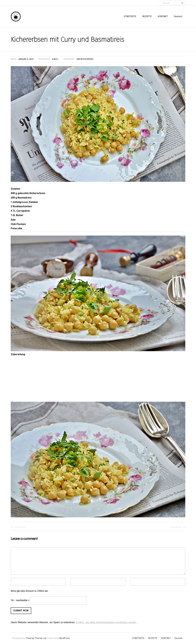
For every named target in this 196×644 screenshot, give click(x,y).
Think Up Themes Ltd (36, 638)
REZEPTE (153, 638)
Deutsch (179, 638)
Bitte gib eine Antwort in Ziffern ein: (30, 591)
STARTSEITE (138, 638)
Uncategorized (85, 59)
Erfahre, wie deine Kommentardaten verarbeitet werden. (106, 622)
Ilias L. (56, 59)
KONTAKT (166, 638)
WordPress (64, 638)
